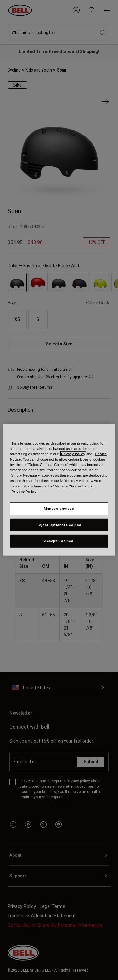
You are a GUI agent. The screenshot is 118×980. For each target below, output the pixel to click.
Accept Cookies (59, 541)
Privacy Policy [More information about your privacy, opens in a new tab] (24, 491)
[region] (59, 490)
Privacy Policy (73, 454)
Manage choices (59, 508)
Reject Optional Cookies (59, 525)
